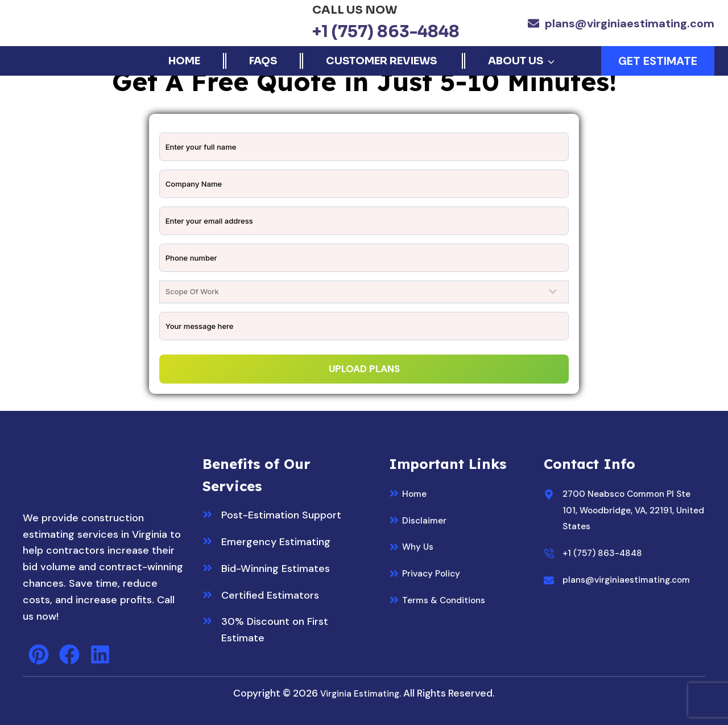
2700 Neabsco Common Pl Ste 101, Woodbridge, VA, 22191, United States (628, 509)
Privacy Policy (435, 572)
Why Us (420, 546)
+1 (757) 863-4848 (386, 32)
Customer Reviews (382, 61)
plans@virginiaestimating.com (630, 23)
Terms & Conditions (450, 599)
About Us (516, 61)
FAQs (263, 61)
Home (184, 61)
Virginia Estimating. (361, 693)
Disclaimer (427, 520)
